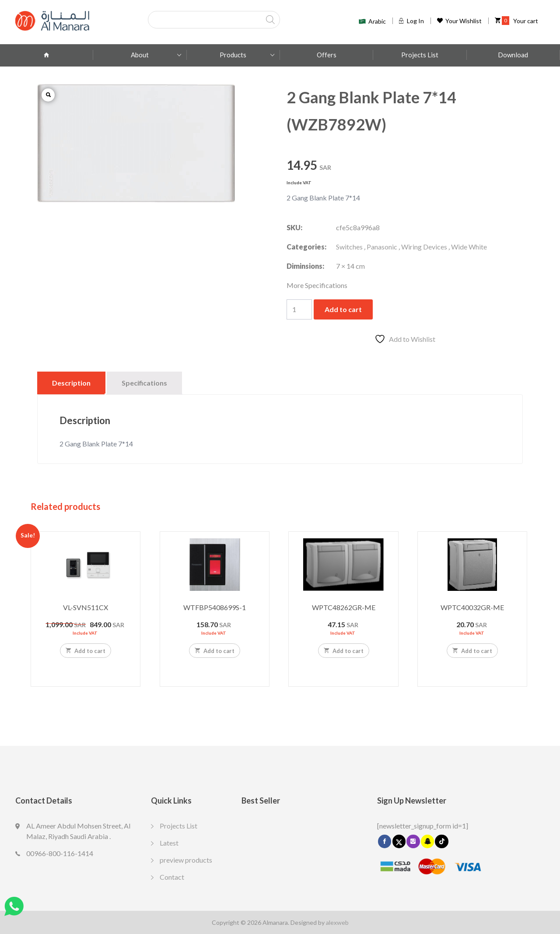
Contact (172, 877)
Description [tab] (71, 383)
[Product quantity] (299, 309)
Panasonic (382, 247)
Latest (169, 843)
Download (513, 55)
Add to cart (343, 309)
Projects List (420, 55)
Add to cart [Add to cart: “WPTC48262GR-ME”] (344, 650)
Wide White (469, 247)
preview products (186, 860)
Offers (327, 55)
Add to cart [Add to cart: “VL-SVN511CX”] (86, 650)
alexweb (337, 922)
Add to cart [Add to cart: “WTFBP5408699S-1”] (215, 650)
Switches (349, 247)
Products (233, 55)
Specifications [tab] (144, 383)
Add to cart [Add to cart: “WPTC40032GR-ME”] (472, 650)
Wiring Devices (424, 247)
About (140, 55)
